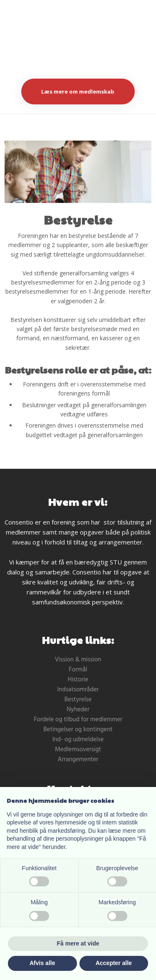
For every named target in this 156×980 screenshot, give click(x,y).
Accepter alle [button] (114, 963)
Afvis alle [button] (42, 963)
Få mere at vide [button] (78, 943)
